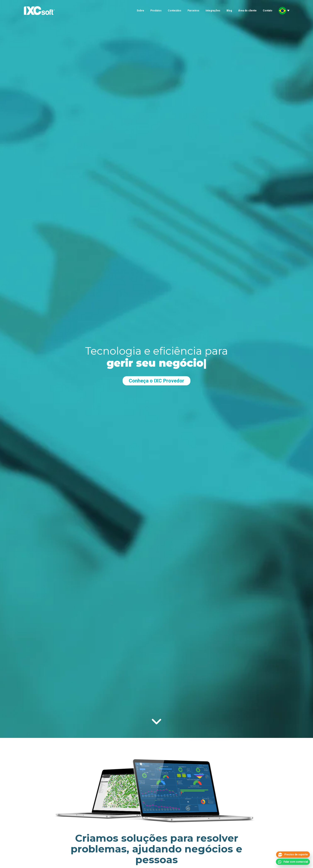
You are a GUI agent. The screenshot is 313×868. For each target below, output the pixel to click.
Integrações (213, 11)
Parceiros (193, 11)
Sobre (140, 11)
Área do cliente (247, 11)
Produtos (156, 11)
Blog (229, 11)
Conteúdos (175, 11)
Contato (268, 11)
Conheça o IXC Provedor (156, 381)
